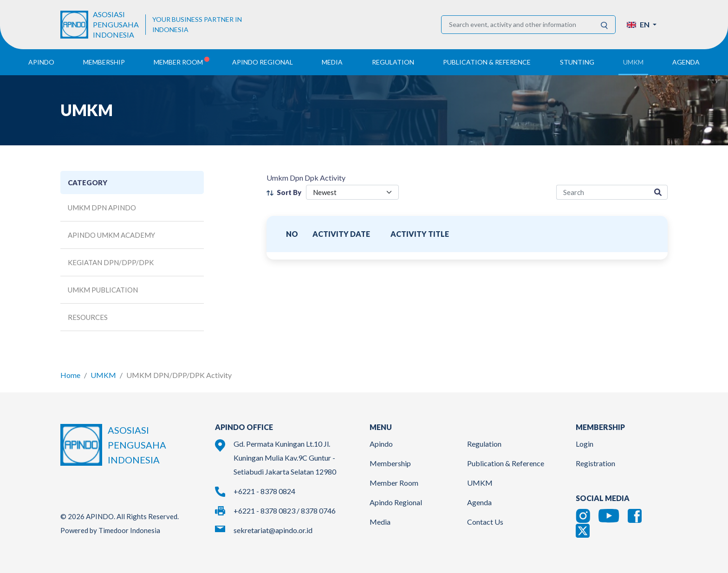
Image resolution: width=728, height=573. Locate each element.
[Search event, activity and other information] (518, 25)
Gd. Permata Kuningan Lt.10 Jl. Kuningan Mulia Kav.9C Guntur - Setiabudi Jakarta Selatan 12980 (285, 458)
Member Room (394, 483)
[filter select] (352, 192)
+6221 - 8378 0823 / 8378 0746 (285, 511)
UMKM (103, 375)
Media (380, 522)
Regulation (484, 444)
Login (585, 444)
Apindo (381, 444)
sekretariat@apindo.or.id (273, 530)
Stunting (577, 62)
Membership (390, 463)
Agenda (686, 62)
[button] (642, 25)
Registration (595, 463)
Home (70, 375)
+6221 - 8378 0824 (264, 491)
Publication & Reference (506, 463)
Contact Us (485, 522)
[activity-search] (602, 192)
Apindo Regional (396, 502)
